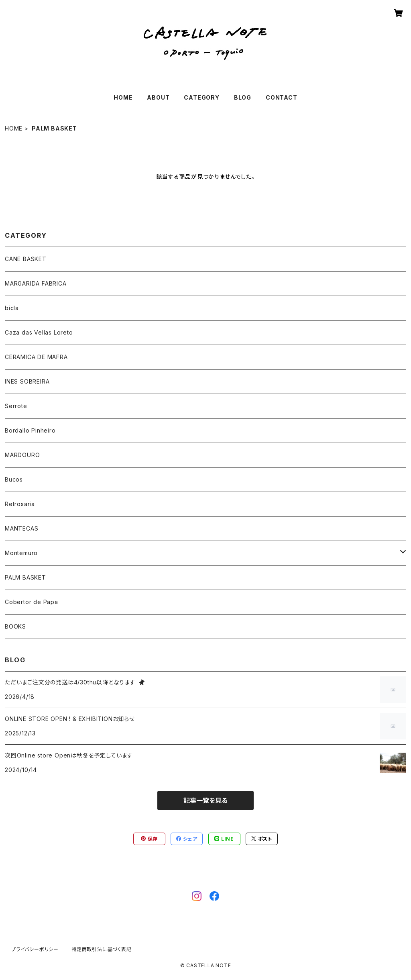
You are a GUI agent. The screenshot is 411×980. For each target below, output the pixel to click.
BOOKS (15, 626)
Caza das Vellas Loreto (39, 332)
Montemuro (21, 553)
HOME (123, 97)
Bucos (14, 479)
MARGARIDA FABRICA (36, 283)
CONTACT (282, 97)
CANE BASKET (26, 259)
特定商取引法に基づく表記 (102, 949)
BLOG (243, 97)
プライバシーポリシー (35, 949)
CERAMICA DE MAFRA (36, 357)
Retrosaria (20, 504)
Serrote (16, 406)
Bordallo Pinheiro (30, 430)
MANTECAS (21, 528)
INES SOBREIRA (27, 381)
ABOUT (158, 97)
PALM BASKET (25, 577)
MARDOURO (22, 455)
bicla (12, 308)
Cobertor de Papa (32, 602)
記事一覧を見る (205, 800)
